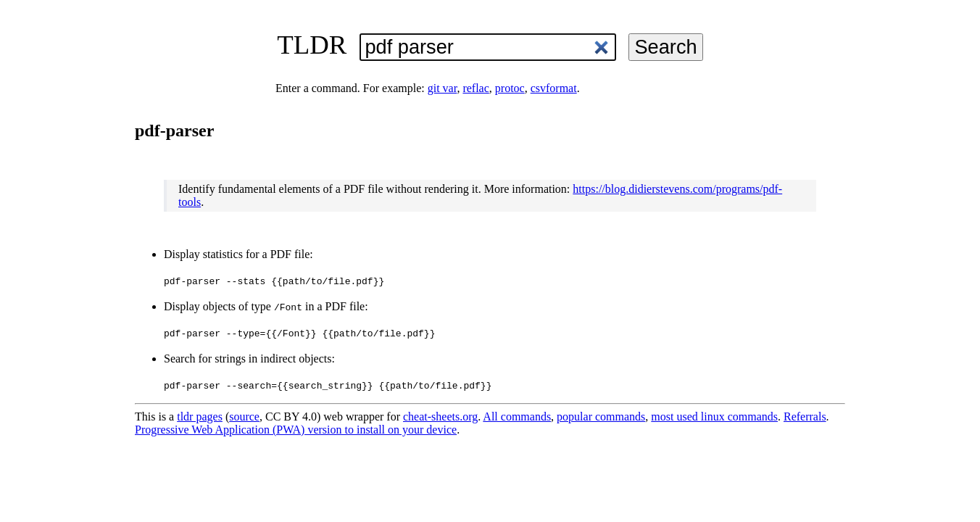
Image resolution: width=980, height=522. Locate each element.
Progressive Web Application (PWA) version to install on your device (296, 430)
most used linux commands (714, 417)
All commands (517, 417)
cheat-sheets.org (440, 417)
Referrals (805, 417)
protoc (510, 88)
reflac (476, 88)
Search (665, 47)
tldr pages (200, 417)
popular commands (601, 417)
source (244, 417)
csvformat (554, 88)
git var (443, 88)
